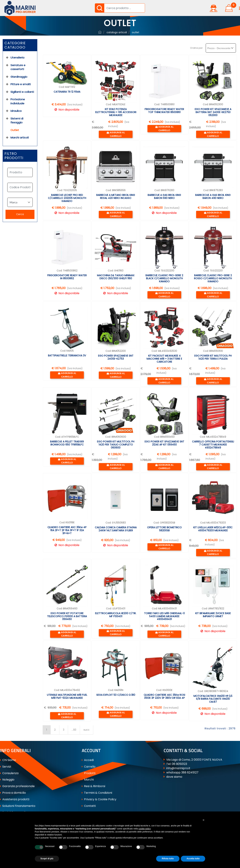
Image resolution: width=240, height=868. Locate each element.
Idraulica (16, 111)
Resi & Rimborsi (93, 786)
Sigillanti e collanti (22, 92)
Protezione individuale (18, 101)
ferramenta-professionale (100, 32)
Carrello (89, 767)
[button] (99, 8)
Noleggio (7, 780)
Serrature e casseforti (18, 67)
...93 (74, 730)
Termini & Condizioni (97, 793)
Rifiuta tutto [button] (168, 859)
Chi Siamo (8, 760)
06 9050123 (179, 764)
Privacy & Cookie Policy (99, 799)
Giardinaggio (19, 77)
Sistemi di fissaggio (17, 121)
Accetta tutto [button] (193, 859)
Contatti (89, 806)
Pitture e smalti (21, 84)
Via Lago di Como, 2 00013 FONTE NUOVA (194, 760)
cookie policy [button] (145, 829)
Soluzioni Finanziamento (18, 806)
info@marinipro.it (178, 768)
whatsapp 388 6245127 (182, 772)
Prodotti (89, 773)
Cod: (62, 87)
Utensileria (17, 58)
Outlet (136, 32)
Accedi (88, 760)
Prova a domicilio (13, 793)
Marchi (88, 780)
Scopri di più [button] (47, 859)
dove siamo (174, 777)
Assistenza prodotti (15, 799)
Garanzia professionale (17, 786)
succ (87, 730)
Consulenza (9, 773)
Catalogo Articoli (117, 32)
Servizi (6, 767)
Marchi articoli (20, 137)
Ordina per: (197, 48)
